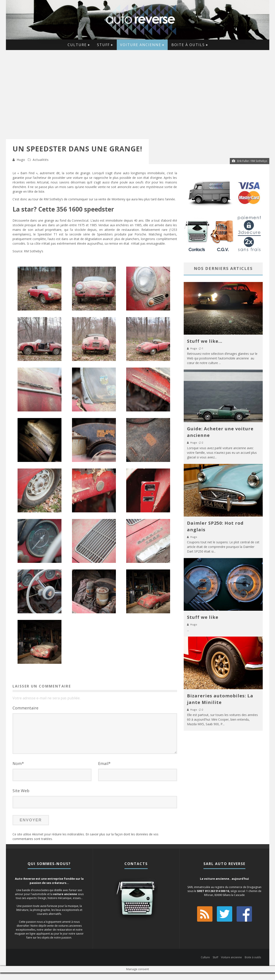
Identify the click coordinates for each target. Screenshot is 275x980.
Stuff (103, 45)
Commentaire (25, 708)
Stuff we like (203, 617)
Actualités (41, 160)
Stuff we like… (205, 341)
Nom (18, 771)
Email (104, 771)
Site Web (21, 798)
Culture (77, 45)
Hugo (21, 160)
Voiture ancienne (141, 45)
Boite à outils (188, 45)
